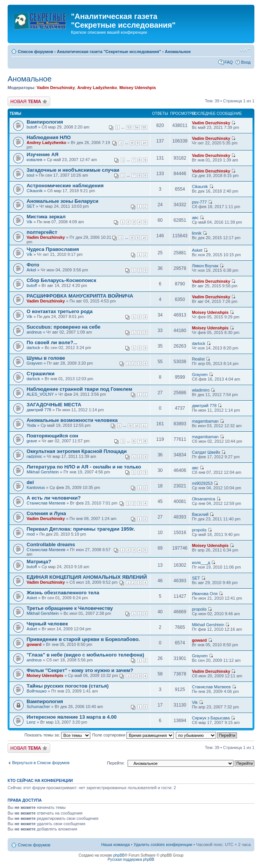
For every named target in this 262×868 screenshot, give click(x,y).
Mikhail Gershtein (43, 472)
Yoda (31, 425)
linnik (196, 233)
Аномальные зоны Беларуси (62, 201)
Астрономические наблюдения (65, 186)
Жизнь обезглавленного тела (63, 593)
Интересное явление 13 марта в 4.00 (72, 717)
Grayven (35, 363)
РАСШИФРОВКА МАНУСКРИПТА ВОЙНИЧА (80, 296)
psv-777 (199, 202)
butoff (32, 127)
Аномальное (178, 52)
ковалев (34, 160)
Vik (29, 222)
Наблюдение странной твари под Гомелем (79, 389)
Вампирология (45, 122)
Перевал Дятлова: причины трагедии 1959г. (81, 529)
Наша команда (115, 844)
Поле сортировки (133, 735)
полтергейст (42, 232)
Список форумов (36, 52)
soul (30, 175)
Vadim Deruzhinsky (56, 88)
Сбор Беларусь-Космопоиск (61, 280)
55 (144, 127)
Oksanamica (203, 499)
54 (137, 127)
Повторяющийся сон (52, 436)
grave (32, 441)
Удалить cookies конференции (163, 844)
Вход (246, 62)
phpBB (119, 855)
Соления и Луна (46, 513)
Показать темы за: (57, 735)
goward (34, 644)
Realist (198, 359)
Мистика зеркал (46, 217)
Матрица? (39, 562)
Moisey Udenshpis (138, 88)
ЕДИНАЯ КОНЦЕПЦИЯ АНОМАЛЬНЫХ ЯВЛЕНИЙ (87, 577)
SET (31, 206)
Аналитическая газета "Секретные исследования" (109, 52)
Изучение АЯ (43, 154)
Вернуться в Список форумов (41, 763)
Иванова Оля (205, 594)
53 (129, 127)
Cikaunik (35, 191)
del (30, 482)
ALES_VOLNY (40, 394)
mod (31, 534)
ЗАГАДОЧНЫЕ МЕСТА (54, 405)
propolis (199, 530)
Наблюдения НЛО (49, 137)
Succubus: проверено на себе (63, 327)
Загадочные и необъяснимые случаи (73, 170)
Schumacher (38, 707)
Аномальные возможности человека (72, 420)
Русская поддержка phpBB (131, 859)
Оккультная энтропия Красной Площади (77, 451)
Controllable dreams (51, 544)
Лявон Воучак (205, 266)
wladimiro (200, 390)
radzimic (34, 456)
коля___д (201, 562)
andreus (34, 332)
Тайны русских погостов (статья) (68, 686)
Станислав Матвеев (46, 503)
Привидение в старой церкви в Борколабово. (83, 639)
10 (144, 143)
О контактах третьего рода (60, 311)
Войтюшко (37, 691)
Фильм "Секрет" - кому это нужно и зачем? (80, 670)
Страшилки (41, 374)
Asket (197, 250)
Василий (200, 514)
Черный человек (47, 624)
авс (195, 218)
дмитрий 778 (39, 410)
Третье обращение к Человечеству (70, 608)
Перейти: (116, 763)
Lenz (31, 722)
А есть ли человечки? (54, 498)
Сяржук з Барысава (211, 718)
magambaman (205, 421)
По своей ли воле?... (52, 342)
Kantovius (36, 487)
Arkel (31, 270)
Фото (33, 265)
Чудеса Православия (53, 249)
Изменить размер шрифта (245, 50)
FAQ (229, 62)
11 (144, 426)
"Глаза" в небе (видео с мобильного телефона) (85, 655)
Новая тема (29, 101)
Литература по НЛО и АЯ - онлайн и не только (84, 467)
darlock (33, 348)
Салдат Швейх (206, 452)
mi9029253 (202, 483)
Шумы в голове (46, 358)
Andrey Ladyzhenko (97, 88)
